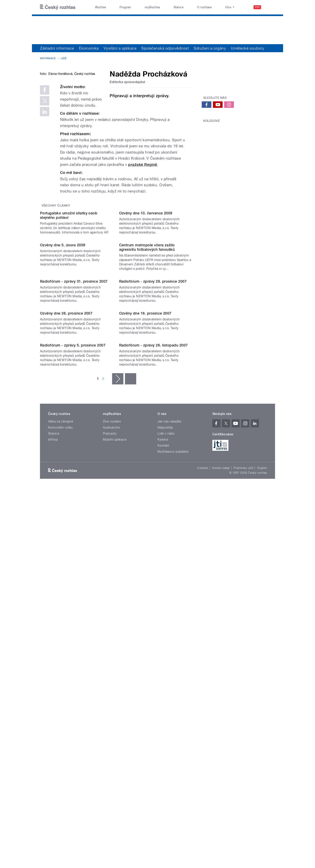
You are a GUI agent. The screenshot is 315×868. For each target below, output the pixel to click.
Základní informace (57, 48)
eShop (53, 692)
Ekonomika (89, 48)
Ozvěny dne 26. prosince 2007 (66, 525)
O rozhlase (204, 7)
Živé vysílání (112, 674)
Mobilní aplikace (115, 692)
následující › (118, 631)
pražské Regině (143, 213)
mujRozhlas (152, 7)
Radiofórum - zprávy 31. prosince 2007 (74, 452)
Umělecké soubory (248, 48)
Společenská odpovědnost (165, 48)
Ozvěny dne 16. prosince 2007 (145, 525)
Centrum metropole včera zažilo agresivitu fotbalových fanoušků (147, 377)
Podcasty (110, 686)
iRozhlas (101, 7)
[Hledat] (270, 7)
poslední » (131, 631)
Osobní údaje (221, 720)
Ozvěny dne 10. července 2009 (146, 302)
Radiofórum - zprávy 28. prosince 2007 (153, 452)
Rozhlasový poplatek (173, 704)
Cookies (202, 720)
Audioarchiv (112, 680)
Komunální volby (60, 680)
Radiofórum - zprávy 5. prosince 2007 (73, 598)
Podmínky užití (243, 720)
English (262, 720)
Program (125, 7)
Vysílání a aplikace (120, 48)
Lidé (64, 58)
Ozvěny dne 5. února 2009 (63, 375)
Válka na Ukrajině (61, 674)
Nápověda (165, 680)
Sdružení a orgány (210, 48)
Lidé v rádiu (166, 686)
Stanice (179, 7)
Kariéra (163, 692)
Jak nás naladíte (169, 674)
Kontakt (163, 698)
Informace (48, 58)
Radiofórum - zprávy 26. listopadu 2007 (153, 598)
